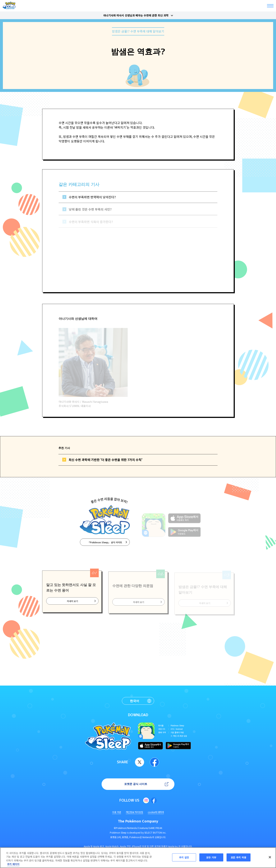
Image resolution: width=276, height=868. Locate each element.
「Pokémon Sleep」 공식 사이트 (105, 545)
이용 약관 (117, 812)
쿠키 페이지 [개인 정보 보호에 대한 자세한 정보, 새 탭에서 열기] (13, 864)
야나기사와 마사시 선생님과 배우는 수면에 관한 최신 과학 (136, 15)
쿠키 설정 (184, 857)
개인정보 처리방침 (134, 812)
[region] (138, 858)
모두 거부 (211, 857)
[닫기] (270, 857)
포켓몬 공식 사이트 (136, 784)
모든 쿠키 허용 (239, 857)
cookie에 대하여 (156, 812)
